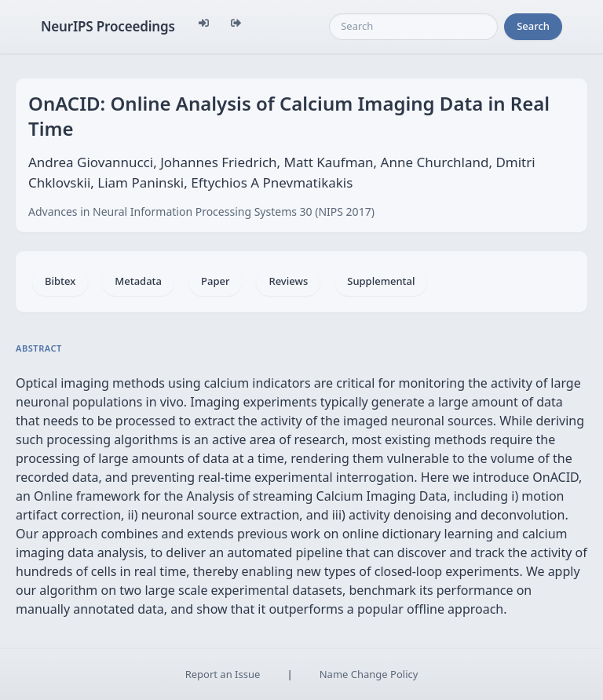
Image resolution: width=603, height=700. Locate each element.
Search (533, 26)
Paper (215, 281)
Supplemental (381, 281)
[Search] (413, 27)
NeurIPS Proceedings (108, 26)
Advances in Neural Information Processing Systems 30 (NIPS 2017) (201, 211)
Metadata (138, 281)
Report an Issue (223, 674)
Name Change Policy (369, 674)
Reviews (288, 281)
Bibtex (60, 281)
